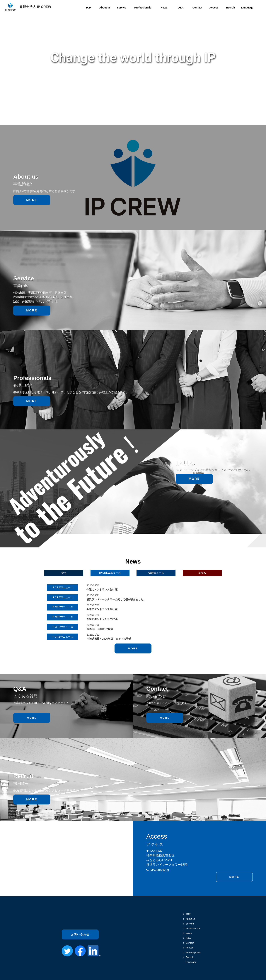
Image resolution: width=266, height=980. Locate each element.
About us (191, 919)
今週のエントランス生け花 (102, 589)
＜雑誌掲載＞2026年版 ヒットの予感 (109, 639)
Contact (190, 943)
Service (190, 924)
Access (190, 948)
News (189, 933)
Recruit (190, 957)
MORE (32, 200)
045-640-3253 (158, 870)
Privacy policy (193, 952)
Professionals (193, 928)
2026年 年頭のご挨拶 (100, 629)
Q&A (188, 938)
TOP (188, 914)
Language (191, 962)
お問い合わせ (80, 932)
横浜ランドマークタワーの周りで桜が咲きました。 (116, 599)
